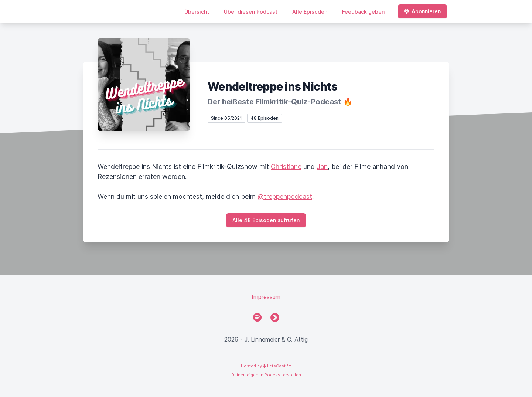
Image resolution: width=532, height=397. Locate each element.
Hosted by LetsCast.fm (266, 366)
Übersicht (197, 12)
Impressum (266, 297)
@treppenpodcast (285, 196)
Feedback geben (363, 12)
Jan (322, 167)
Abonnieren (422, 11)
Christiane (286, 167)
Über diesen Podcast (251, 12)
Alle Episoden (310, 12)
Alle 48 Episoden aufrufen (266, 220)
